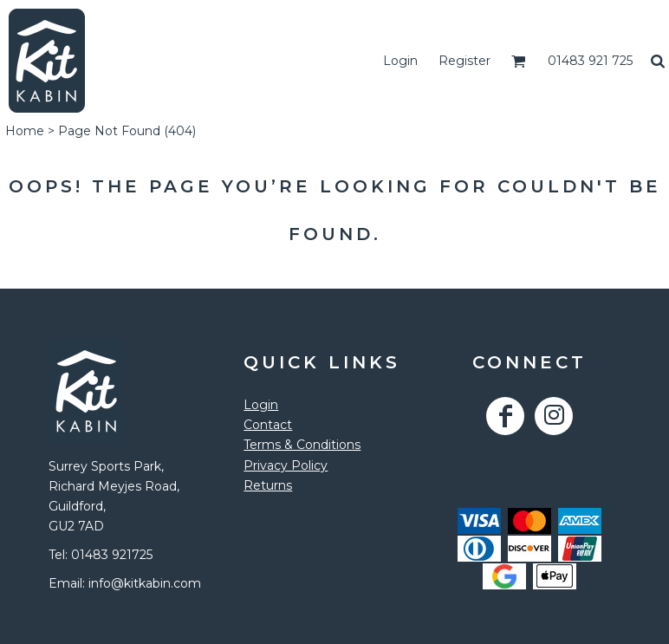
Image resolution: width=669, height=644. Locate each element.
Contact (268, 425)
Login (400, 61)
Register (464, 61)
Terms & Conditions (302, 445)
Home (25, 131)
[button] (519, 61)
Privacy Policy (286, 465)
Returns (268, 485)
